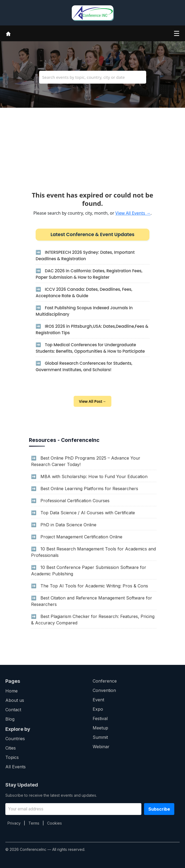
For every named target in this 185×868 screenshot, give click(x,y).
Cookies (54, 823)
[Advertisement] (92, 145)
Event (98, 700)
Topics (12, 757)
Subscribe (159, 809)
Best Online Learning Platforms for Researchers (89, 489)
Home (12, 691)
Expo (98, 709)
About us (15, 700)
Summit (100, 737)
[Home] (8, 33)
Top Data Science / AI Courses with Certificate (88, 513)
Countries (15, 739)
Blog (10, 719)
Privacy (14, 823)
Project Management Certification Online (81, 537)
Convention (104, 690)
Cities (11, 748)
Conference (105, 681)
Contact (13, 710)
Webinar (101, 747)
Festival (100, 718)
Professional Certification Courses (75, 501)
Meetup (100, 728)
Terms (34, 823)
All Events (16, 767)
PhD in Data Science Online (68, 525)
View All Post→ (92, 401)
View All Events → (133, 213)
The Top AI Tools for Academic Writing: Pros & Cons (94, 586)
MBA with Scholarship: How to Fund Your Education (94, 476)
